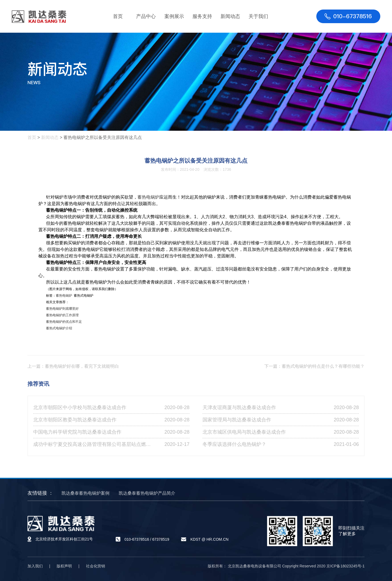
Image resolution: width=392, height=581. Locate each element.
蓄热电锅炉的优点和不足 (64, 322)
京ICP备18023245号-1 (345, 566)
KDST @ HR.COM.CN (209, 539)
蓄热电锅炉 (148, 197)
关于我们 (258, 16)
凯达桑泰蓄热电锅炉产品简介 (147, 493)
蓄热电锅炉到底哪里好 (62, 309)
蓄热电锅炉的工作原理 (62, 315)
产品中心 (146, 16)
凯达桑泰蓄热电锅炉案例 (85, 493)
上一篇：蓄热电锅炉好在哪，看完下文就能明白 (73, 366)
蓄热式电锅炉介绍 (59, 328)
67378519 (161, 539)
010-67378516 (137, 539)
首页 (118, 16)
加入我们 (35, 566)
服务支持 (202, 16)
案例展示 (174, 16)
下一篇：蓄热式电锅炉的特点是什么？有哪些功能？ (314, 366)
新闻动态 (230, 16)
